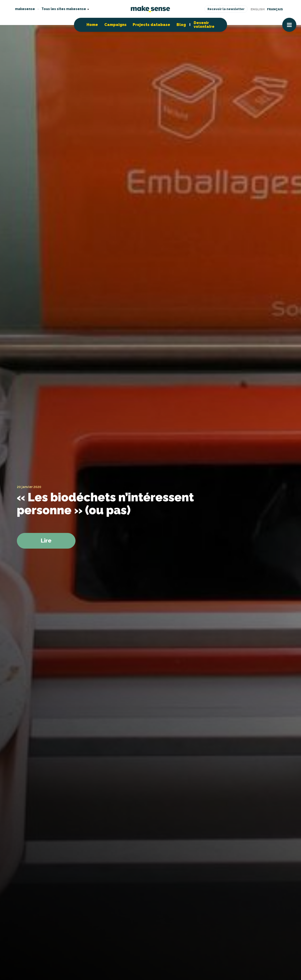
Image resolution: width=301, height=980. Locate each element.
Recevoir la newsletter (226, 9)
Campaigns (115, 25)
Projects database (151, 25)
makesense (25, 9)
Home (92, 25)
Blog (181, 25)
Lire (46, 541)
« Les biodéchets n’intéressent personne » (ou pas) (105, 504)
